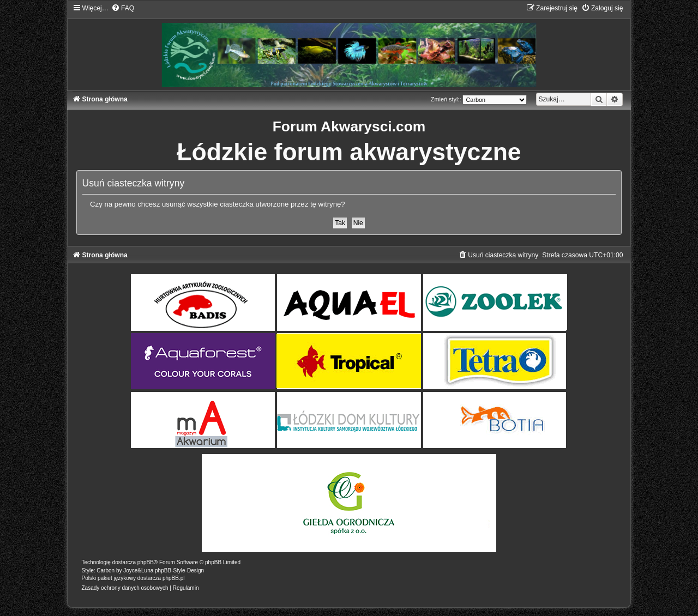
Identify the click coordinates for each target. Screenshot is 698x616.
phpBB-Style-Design (179, 570)
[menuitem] (123, 8)
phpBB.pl (174, 578)
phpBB (146, 562)
